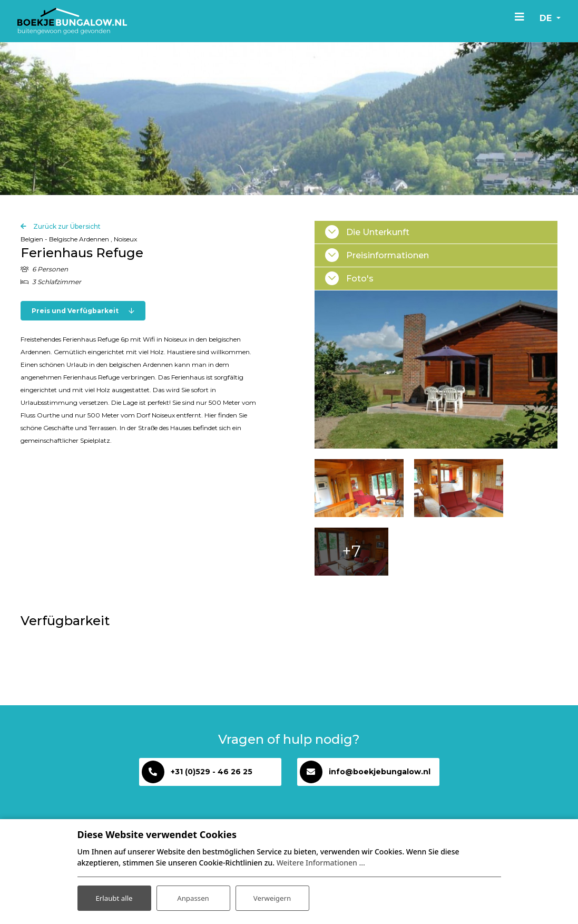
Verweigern (272, 897)
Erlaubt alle (114, 897)
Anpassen (193, 897)
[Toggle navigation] (516, 16)
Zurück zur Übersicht (66, 228)
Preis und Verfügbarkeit (83, 313)
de (543, 18)
